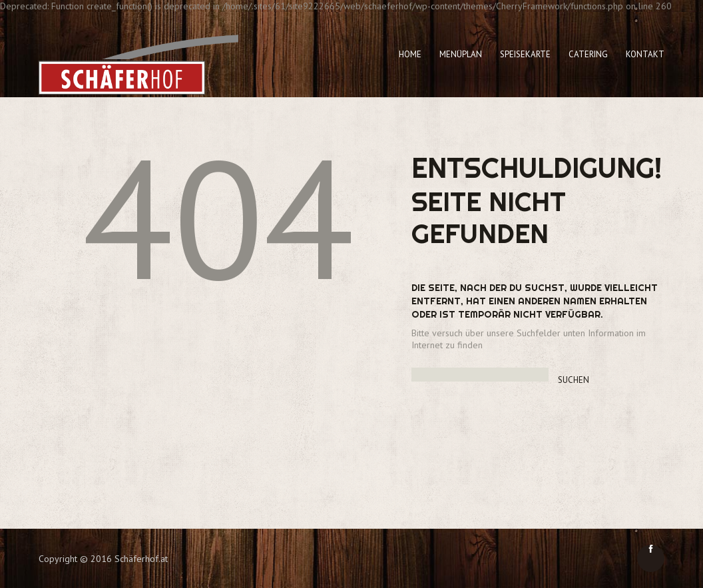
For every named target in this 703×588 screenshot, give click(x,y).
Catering (588, 54)
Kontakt (645, 54)
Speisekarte (525, 54)
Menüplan (461, 54)
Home (410, 54)
